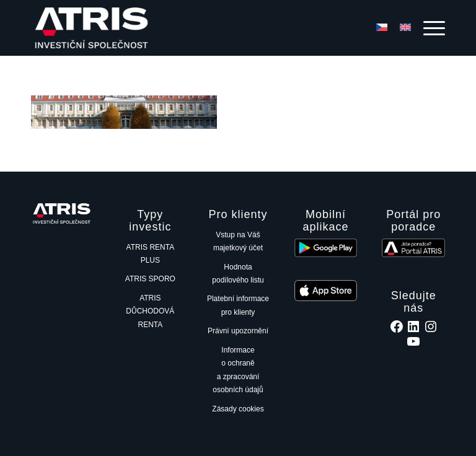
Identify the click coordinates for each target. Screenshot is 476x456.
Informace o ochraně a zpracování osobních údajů (238, 370)
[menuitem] (428, 28)
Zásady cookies (238, 409)
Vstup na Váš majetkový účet (238, 241)
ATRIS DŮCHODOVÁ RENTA (150, 311)
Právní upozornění (238, 331)
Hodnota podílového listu (238, 274)
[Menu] (428, 28)
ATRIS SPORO (150, 279)
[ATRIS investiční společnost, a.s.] (93, 28)
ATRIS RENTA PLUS (151, 254)
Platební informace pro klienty (238, 305)
